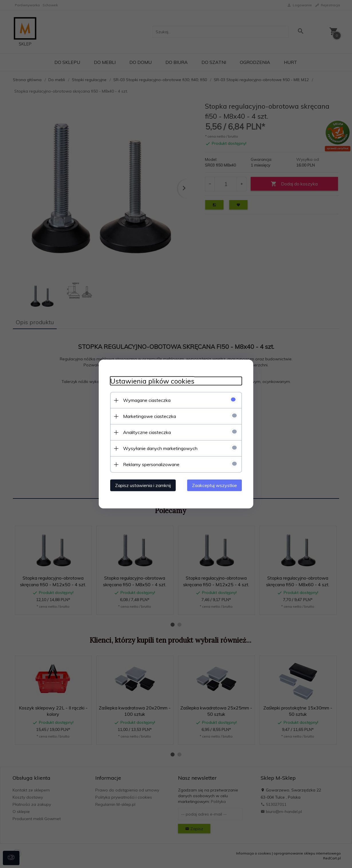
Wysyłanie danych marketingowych (160, 448)
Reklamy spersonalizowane (151, 464)
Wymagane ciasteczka (147, 400)
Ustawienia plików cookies (152, 381)
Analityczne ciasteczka (147, 432)
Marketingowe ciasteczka (150, 416)
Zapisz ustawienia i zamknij (143, 485)
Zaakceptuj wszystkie (214, 485)
